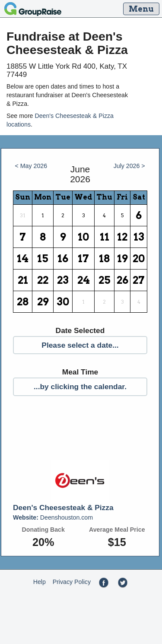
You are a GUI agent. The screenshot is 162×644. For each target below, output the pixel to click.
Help (40, 582)
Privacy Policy (72, 582)
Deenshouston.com (53, 517)
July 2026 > (129, 166)
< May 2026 (31, 166)
